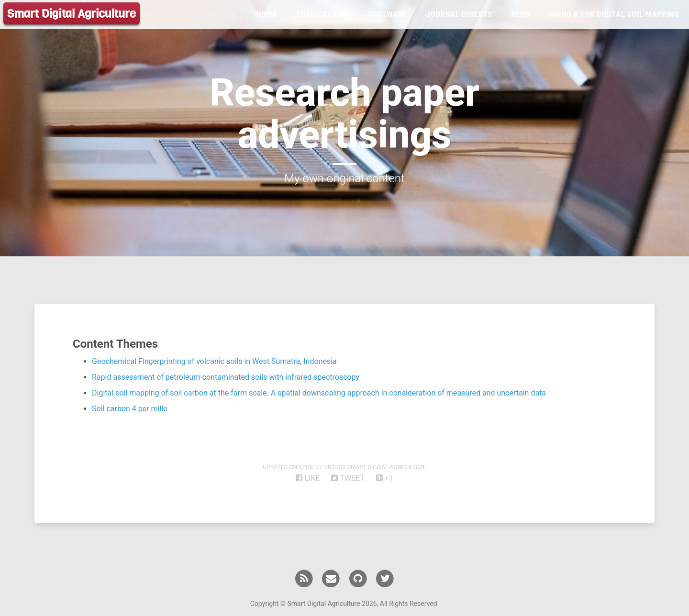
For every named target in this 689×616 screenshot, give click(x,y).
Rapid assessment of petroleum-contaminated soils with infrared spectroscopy (226, 377)
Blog (521, 14)
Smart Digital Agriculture (72, 14)
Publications (322, 14)
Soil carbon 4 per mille (130, 409)
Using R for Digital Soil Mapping (614, 14)
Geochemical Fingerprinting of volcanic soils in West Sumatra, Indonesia (214, 361)
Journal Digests (459, 14)
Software (388, 14)
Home (267, 14)
